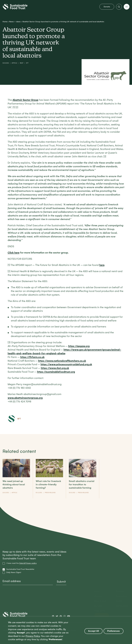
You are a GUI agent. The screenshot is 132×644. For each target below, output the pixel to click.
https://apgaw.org (79, 346)
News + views (15, 22)
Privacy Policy (33, 636)
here (102, 265)
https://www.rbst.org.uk (55, 368)
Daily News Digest (14, 572)
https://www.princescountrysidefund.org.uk (66, 364)
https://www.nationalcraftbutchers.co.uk (62, 361)
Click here (14, 253)
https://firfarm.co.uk (32, 357)
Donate (107, 7)
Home (5, 22)
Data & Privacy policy (28, 563)
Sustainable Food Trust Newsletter (20, 569)
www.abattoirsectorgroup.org (25, 398)
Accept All (93, 631)
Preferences (113, 631)
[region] (66, 630)
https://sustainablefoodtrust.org (56, 372)
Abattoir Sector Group (25, 100)
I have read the (22, 563)
